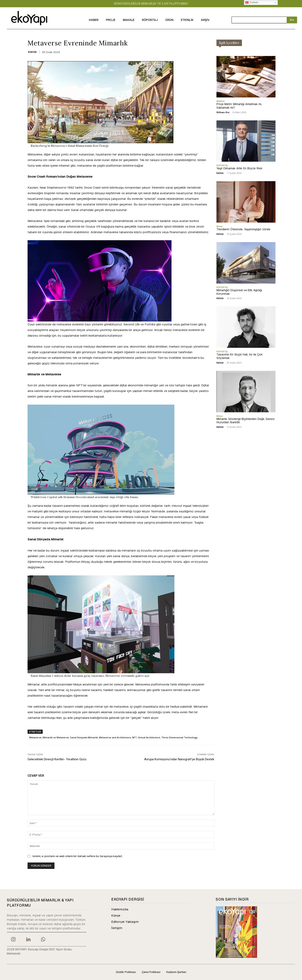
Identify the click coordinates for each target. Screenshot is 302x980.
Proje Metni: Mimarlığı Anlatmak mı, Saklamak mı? (239, 106)
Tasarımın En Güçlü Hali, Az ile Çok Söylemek (240, 356)
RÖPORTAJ (222, 165)
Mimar (220, 226)
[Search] (292, 20)
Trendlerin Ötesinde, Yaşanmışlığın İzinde (243, 229)
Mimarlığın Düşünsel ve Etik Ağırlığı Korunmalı (239, 292)
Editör (33, 52)
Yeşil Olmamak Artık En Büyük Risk (239, 168)
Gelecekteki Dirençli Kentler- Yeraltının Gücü (57, 759)
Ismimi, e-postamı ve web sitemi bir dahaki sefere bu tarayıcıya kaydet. (78, 856)
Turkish (252, 2)
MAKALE (220, 101)
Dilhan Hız (223, 112)
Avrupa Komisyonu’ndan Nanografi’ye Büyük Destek (179, 759)
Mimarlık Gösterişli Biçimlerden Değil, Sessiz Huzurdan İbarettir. (246, 421)
